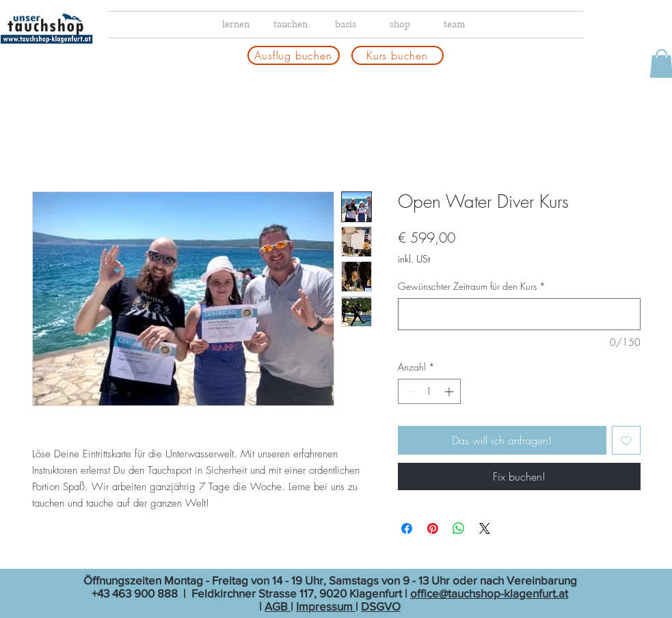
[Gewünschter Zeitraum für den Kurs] (519, 314)
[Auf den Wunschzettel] (626, 440)
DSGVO (381, 606)
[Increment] (450, 391)
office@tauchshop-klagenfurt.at (489, 593)
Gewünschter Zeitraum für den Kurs (472, 286)
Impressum (326, 606)
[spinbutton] (429, 391)
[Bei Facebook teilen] (407, 528)
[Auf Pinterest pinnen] (433, 528)
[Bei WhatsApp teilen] (459, 528)
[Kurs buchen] (398, 55)
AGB (278, 606)
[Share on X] (485, 528)
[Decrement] (408, 391)
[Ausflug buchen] (294, 55)
